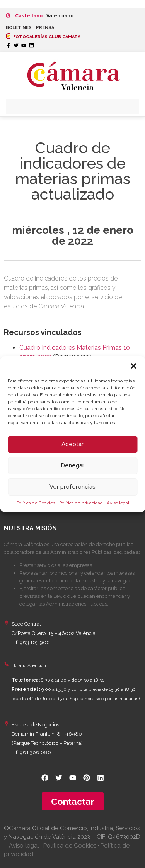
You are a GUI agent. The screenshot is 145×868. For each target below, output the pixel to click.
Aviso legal (118, 503)
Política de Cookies (36, 503)
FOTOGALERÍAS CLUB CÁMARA (43, 37)
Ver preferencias (72, 487)
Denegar (72, 465)
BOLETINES (19, 28)
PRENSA (45, 28)
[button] (133, 366)
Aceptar (72, 444)
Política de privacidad (81, 503)
